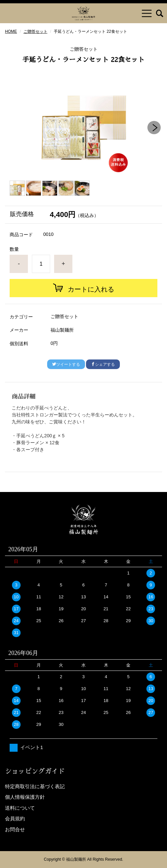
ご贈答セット (36, 31)
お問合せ (15, 829)
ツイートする (66, 364)
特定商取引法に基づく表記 (35, 786)
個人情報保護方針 (25, 797)
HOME (11, 31)
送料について (20, 808)
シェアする (103, 364)
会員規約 (15, 818)
